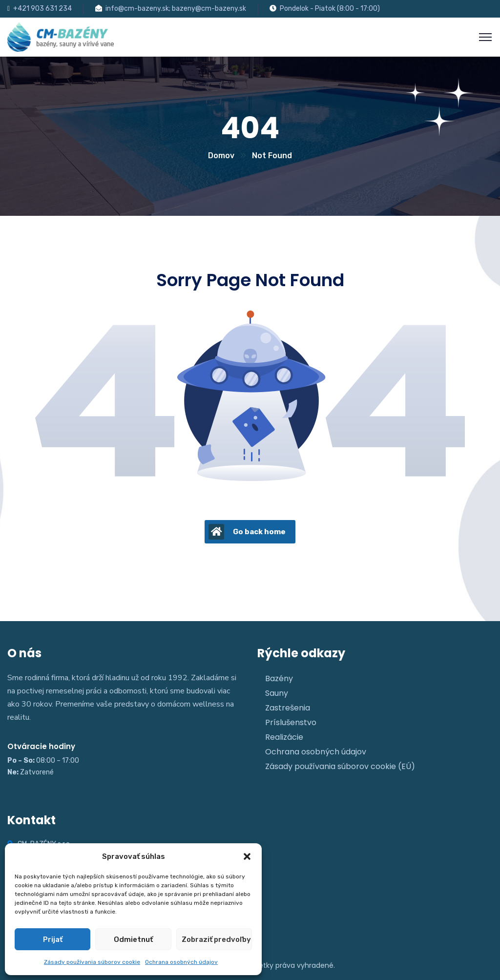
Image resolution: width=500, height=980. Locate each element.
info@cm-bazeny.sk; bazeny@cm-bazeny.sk (176, 9)
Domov (221, 156)
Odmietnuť (133, 939)
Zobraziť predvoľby (216, 939)
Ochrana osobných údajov (181, 962)
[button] (247, 856)
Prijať (53, 939)
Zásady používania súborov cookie (92, 962)
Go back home (247, 532)
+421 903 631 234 (42, 9)
